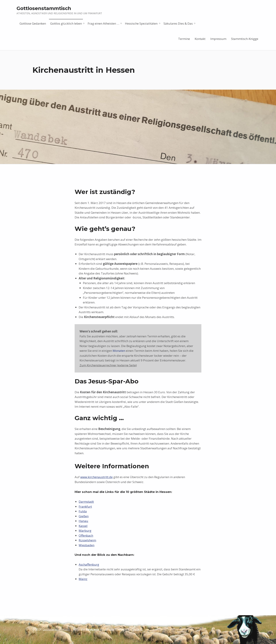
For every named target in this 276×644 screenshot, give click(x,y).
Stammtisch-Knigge (245, 39)
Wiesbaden (87, 545)
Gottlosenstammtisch (44, 8)
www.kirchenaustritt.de (96, 477)
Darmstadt (86, 502)
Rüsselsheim (87, 540)
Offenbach (86, 535)
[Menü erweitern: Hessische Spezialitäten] (160, 23)
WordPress (107, 630)
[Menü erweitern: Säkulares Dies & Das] (195, 23)
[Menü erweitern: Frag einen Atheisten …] (121, 23)
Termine (184, 39)
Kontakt (200, 39)
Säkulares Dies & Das (178, 23)
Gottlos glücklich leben (66, 23)
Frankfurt (85, 507)
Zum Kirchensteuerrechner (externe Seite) (108, 365)
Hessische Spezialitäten (141, 23)
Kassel (83, 526)
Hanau (83, 521)
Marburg (85, 531)
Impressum (218, 39)
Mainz (83, 579)
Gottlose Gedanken (33, 23)
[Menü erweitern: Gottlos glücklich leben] (84, 23)
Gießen (84, 516)
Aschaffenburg (89, 564)
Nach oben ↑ (135, 630)
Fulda (83, 511)
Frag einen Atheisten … (103, 23)
